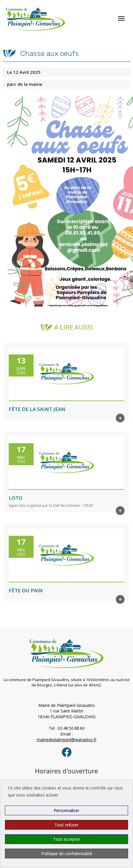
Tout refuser (66, 825)
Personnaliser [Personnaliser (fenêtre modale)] (66, 810)
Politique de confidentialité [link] (67, 853)
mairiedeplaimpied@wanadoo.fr (67, 740)
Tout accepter (67, 839)
